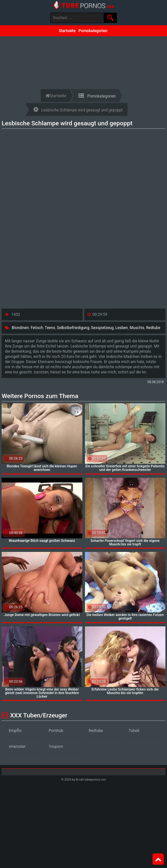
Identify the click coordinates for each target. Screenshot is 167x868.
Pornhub (56, 731)
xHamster (17, 747)
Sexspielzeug (102, 328)
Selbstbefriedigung (73, 328)
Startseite (67, 31)
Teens (50, 328)
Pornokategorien (93, 31)
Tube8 (134, 731)
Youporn (56, 747)
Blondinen (20, 328)
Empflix (15, 731)
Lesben (122, 328)
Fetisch (37, 328)
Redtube (153, 328)
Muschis (137, 328)
